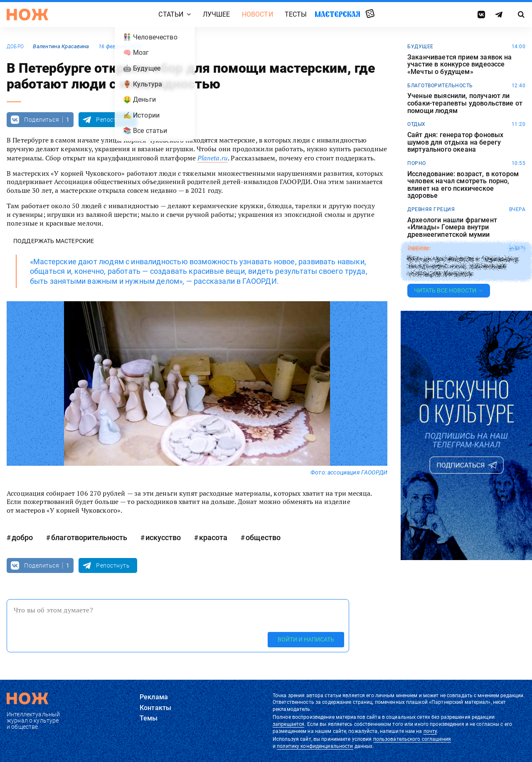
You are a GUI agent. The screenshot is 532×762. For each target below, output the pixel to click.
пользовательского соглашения (412, 739)
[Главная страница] (27, 15)
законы (418, 248)
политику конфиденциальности (315, 746)
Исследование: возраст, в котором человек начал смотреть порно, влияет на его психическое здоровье (463, 185)
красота (213, 537)
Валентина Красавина (61, 46)
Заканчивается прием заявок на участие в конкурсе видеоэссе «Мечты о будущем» (460, 65)
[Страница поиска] (521, 15)
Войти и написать (306, 639)
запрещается (288, 724)
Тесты (296, 14)
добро (15, 47)
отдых (416, 124)
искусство (163, 537)
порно (417, 163)
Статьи (171, 14)
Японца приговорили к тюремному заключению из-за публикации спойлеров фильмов (463, 266)
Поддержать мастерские (54, 241)
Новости (257, 14)
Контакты (155, 708)
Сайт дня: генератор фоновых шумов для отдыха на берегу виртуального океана (455, 142)
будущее (420, 47)
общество (263, 537)
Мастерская (337, 14)
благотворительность (89, 537)
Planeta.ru (213, 158)
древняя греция (431, 209)
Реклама (154, 697)
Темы (149, 718)
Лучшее (217, 14)
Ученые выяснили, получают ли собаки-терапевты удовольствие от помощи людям (465, 103)
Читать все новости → (449, 290)
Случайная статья (370, 14)
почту (430, 731)
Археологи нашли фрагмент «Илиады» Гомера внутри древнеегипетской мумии (452, 227)
